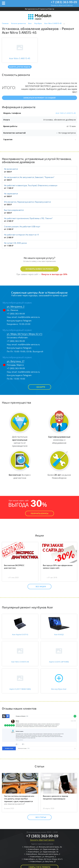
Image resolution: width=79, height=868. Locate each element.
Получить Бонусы (40, 513)
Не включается (11, 169)
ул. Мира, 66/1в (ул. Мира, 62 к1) (25, 334)
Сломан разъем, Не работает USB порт (22, 226)
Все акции (39, 587)
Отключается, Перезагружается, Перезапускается (27, 202)
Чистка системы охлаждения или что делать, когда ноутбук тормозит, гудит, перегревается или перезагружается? (19, 800)
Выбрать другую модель (20, 67)
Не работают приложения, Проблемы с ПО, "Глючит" (28, 218)
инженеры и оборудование (59, 440)
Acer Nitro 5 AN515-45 (66, 113)
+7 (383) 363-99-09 (64, 2)
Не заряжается (11, 193)
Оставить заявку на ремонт (40, 269)
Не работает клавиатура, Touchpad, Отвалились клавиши (31, 185)
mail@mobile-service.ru (29, 317)
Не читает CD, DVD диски (16, 243)
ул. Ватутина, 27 (16, 361)
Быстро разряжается (14, 210)
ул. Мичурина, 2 (16, 306)
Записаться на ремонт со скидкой (39, 98)
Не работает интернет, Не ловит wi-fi (21, 235)
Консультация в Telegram (19, 321)
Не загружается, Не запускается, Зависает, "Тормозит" (29, 177)
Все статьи (39, 817)
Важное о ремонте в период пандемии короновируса (56, 797)
